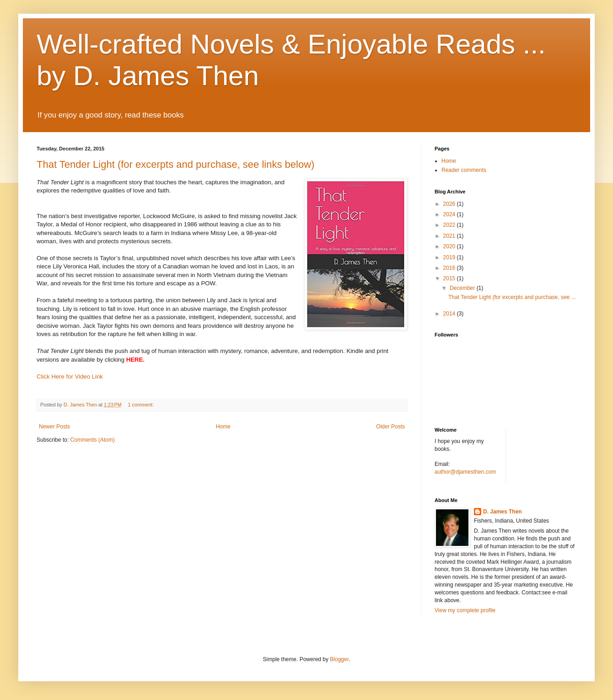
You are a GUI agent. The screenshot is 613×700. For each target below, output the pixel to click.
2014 (450, 314)
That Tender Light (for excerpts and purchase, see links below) (175, 164)
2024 (450, 214)
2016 (450, 268)
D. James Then (503, 512)
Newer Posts (54, 427)
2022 (450, 225)
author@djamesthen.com (465, 472)
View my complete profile (465, 610)
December (463, 288)
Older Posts (390, 427)
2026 (450, 204)
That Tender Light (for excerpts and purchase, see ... (512, 297)
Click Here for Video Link (70, 377)
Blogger (339, 659)
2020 (450, 246)
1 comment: (142, 405)
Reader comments (464, 170)
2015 (450, 278)
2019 (450, 257)
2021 (450, 236)
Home (223, 427)
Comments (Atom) (92, 440)
